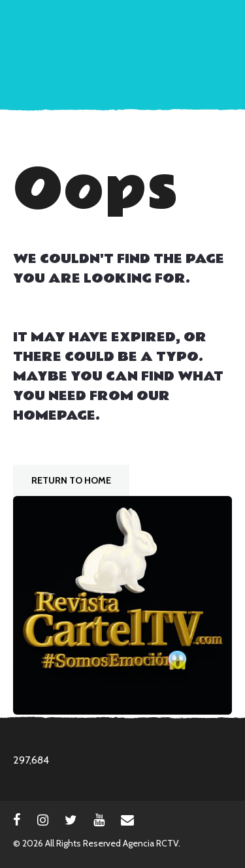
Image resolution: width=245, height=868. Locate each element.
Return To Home (71, 480)
